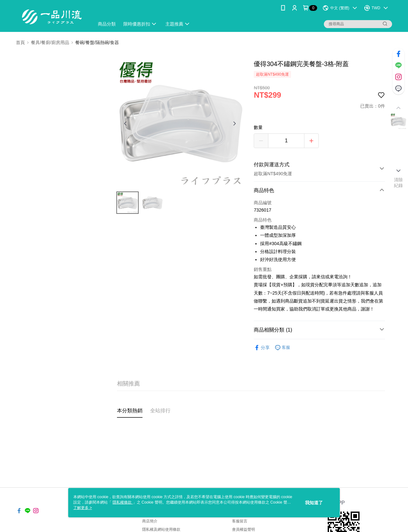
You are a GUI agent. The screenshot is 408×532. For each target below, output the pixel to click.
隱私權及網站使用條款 (161, 529)
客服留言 (240, 521)
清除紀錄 (399, 183)
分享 (262, 348)
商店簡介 (150, 521)
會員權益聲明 (244, 529)
